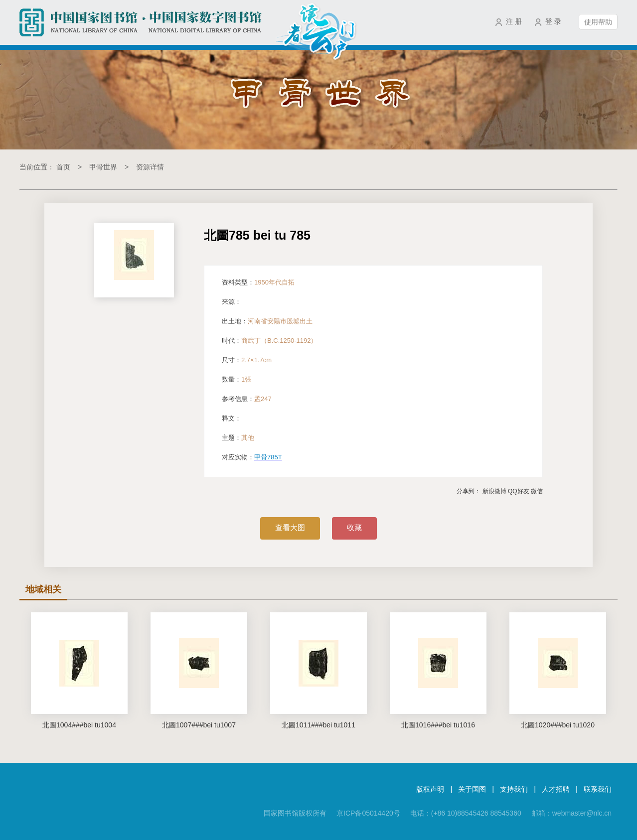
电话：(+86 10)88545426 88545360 (466, 813)
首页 (63, 167)
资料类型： (258, 282)
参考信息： (247, 399)
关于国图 (472, 789)
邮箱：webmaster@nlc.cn (571, 813)
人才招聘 (556, 789)
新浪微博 (494, 491)
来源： (232, 302)
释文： (232, 418)
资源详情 (150, 167)
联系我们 (598, 789)
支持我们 (514, 789)
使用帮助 (598, 22)
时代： (269, 341)
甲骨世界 (103, 167)
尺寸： (247, 360)
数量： (237, 379)
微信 (537, 491)
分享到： (469, 491)
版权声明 (430, 789)
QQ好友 (519, 491)
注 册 (514, 21)
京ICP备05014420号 (368, 813)
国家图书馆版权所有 (295, 813)
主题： (238, 438)
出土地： (267, 321)
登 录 (553, 21)
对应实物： (254, 457)
